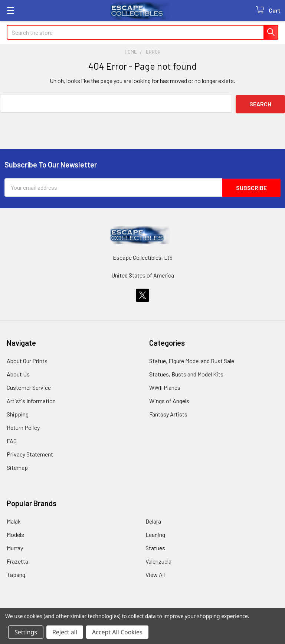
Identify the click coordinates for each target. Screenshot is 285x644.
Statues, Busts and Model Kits (186, 373)
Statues (155, 547)
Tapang (16, 573)
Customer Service (29, 386)
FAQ (12, 440)
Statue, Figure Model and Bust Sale (192, 360)
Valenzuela (158, 560)
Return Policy (23, 426)
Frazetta (17, 560)
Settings (26, 632)
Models (15, 533)
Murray (15, 547)
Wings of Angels (169, 400)
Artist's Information (31, 400)
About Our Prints (27, 360)
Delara (153, 520)
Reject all (65, 632)
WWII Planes (165, 386)
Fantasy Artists (168, 413)
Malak (14, 520)
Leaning (155, 533)
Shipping (18, 413)
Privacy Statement (30, 453)
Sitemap (17, 466)
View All (155, 573)
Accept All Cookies (117, 632)
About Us (18, 373)
